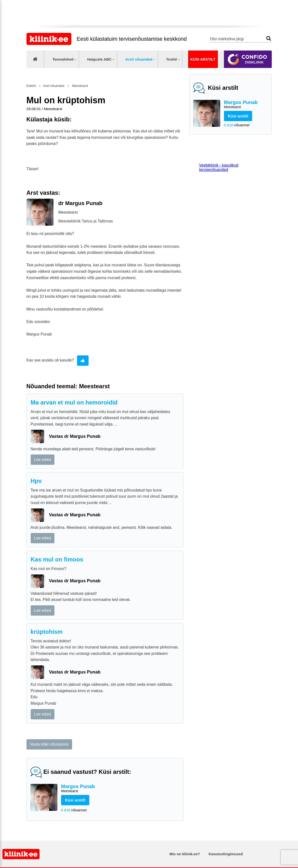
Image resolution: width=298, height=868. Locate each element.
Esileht (31, 86)
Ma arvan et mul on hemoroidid (74, 402)
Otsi (269, 38)
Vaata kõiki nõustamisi (49, 744)
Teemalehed (63, 59)
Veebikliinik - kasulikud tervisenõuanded (219, 167)
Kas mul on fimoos (57, 559)
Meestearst (80, 86)
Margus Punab (246, 105)
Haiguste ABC (99, 59)
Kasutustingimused (226, 854)
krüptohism (47, 632)
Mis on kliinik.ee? (185, 854)
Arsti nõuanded (139, 59)
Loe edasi (43, 460)
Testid (171, 59)
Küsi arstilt (203, 59)
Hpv (36, 481)
